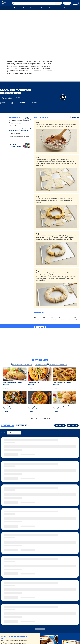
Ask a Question (73, 425)
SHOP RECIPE (27, 118)
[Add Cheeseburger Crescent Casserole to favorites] (29, 411)
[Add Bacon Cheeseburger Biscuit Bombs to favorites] (54, 411)
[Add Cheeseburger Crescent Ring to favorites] (4, 411)
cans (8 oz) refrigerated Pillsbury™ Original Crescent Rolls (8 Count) (20, 130)
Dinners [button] (16, 8)
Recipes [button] (24, 8)
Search (58, 3)
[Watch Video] (63, 97)
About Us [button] (58, 8)
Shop (65, 8)
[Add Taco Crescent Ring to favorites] (29, 388)
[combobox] (33, 3)
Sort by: (4, 433)
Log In (75, 3)
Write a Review (60, 425)
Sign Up (67, 3)
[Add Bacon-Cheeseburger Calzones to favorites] (54, 388)
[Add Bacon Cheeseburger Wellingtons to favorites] (4, 388)
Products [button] (50, 8)
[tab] (8, 425)
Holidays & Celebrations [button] (36, 8)
